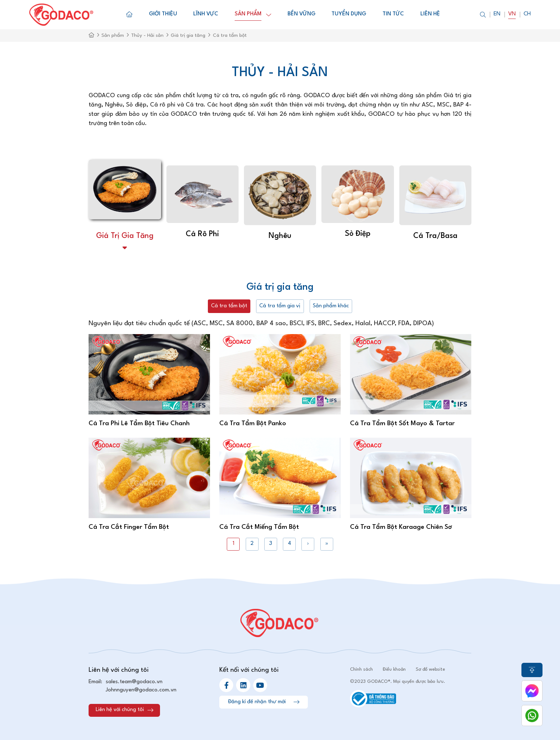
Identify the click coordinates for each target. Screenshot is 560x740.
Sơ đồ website (430, 669)
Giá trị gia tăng (125, 236)
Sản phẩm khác (331, 306)
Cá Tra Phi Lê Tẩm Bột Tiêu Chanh (139, 423)
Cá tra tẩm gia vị (280, 306)
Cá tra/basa (435, 236)
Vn (512, 14)
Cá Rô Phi (202, 234)
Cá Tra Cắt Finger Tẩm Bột (129, 527)
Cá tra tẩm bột (229, 306)
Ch (527, 14)
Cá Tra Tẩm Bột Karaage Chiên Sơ (401, 527)
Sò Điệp (358, 234)
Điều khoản (394, 669)
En (497, 14)
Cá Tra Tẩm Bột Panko (253, 423)
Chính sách (361, 669)
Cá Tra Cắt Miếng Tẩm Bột (259, 527)
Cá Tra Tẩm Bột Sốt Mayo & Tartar (402, 423)
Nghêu (280, 236)
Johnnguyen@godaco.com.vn (141, 690)
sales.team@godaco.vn (134, 682)
